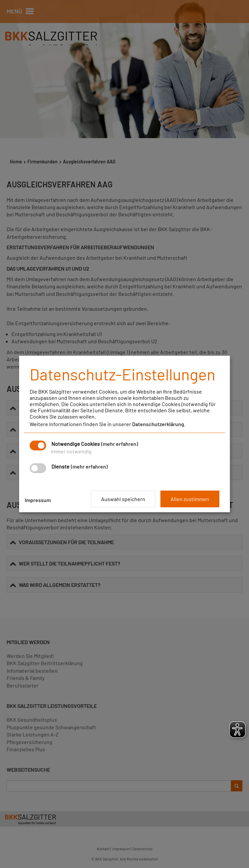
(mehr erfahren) (120, 444)
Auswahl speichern (123, 499)
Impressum (38, 500)
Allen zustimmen (190, 499)
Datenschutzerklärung (158, 424)
